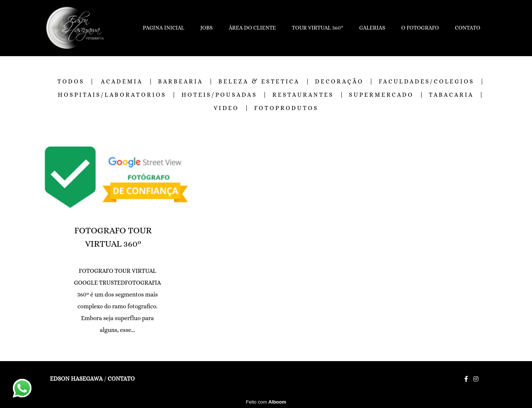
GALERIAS (372, 28)
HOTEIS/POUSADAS (219, 95)
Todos (71, 82)
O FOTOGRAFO (420, 28)
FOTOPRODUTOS (286, 108)
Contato (121, 379)
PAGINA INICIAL (164, 28)
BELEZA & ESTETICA (259, 82)
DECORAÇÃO (340, 82)
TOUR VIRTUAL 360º (318, 28)
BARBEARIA (181, 82)
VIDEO (226, 108)
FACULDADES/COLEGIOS (427, 82)
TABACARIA (451, 95)
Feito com (266, 402)
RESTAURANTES (303, 95)
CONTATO (468, 28)
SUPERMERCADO (381, 95)
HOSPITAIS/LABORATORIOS (112, 95)
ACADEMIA (122, 82)
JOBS (207, 28)
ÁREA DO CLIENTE (252, 28)
